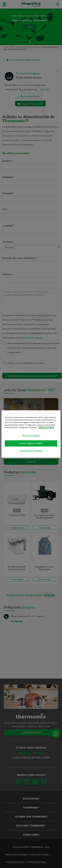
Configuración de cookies (31, 451)
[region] (31, 434)
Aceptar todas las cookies (31, 443)
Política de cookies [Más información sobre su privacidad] (46, 428)
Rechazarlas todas (31, 436)
